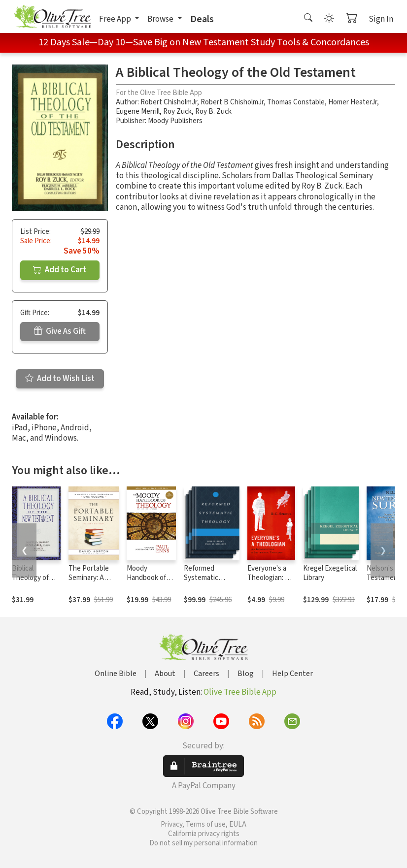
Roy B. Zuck (213, 112)
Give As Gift (60, 331)
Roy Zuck (177, 112)
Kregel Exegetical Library (330, 573)
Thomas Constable (296, 102)
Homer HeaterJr (353, 102)
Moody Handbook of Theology (146, 578)
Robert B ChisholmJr (232, 102)
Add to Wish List (60, 379)
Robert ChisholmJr (169, 102)
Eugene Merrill (138, 112)
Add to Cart (60, 270)
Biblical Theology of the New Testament (30, 582)
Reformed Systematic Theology (201, 578)
